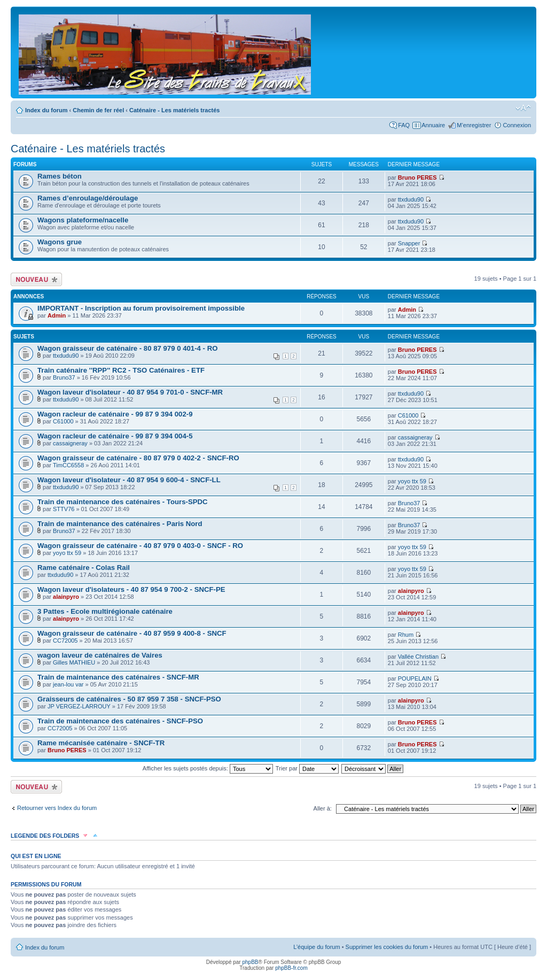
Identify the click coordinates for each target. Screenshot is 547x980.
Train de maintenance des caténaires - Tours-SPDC (123, 502)
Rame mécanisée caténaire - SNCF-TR (101, 743)
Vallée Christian (418, 657)
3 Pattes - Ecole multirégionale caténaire (105, 611)
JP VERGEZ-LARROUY (79, 706)
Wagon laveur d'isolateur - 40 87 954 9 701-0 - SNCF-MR (130, 392)
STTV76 (64, 509)
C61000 (63, 421)
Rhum (406, 635)
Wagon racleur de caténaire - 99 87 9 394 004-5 (115, 436)
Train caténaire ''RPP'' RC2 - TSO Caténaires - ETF (121, 370)
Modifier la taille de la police (523, 108)
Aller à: (323, 808)
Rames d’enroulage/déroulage (88, 198)
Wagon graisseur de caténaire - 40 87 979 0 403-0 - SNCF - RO (140, 546)
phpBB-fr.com (291, 968)
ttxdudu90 (411, 199)
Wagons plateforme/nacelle (83, 220)
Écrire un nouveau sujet (36, 279)
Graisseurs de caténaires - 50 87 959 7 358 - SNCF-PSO (129, 699)
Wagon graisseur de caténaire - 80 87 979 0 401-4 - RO (127, 348)
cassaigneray (70, 443)
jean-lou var (68, 684)
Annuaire (433, 125)
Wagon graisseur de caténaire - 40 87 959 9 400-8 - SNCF (132, 633)
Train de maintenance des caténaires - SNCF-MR (118, 677)
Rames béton (60, 176)
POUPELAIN (415, 678)
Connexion (517, 125)
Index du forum (46, 110)
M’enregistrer (474, 125)
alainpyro (66, 597)
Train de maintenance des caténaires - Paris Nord (120, 524)
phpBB (250, 962)
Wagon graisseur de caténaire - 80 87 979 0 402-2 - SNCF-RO (138, 458)
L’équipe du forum (317, 947)
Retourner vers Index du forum (57, 808)
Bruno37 (64, 377)
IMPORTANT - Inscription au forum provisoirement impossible (141, 308)
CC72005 (65, 641)
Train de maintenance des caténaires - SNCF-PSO (120, 721)
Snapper (409, 243)
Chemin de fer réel (98, 110)
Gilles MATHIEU (74, 662)
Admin (57, 315)
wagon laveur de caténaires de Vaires (100, 655)
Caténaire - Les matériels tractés (174, 110)
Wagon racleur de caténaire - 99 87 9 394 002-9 (115, 414)
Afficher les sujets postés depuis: (208, 768)
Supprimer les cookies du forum (387, 947)
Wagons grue (60, 242)
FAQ (404, 125)
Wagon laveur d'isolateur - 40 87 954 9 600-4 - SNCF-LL (129, 480)
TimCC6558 (68, 465)
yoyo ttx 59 (412, 481)
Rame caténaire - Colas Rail (84, 568)
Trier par (307, 768)
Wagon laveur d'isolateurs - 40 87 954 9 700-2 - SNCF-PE (131, 589)
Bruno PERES (417, 178)
